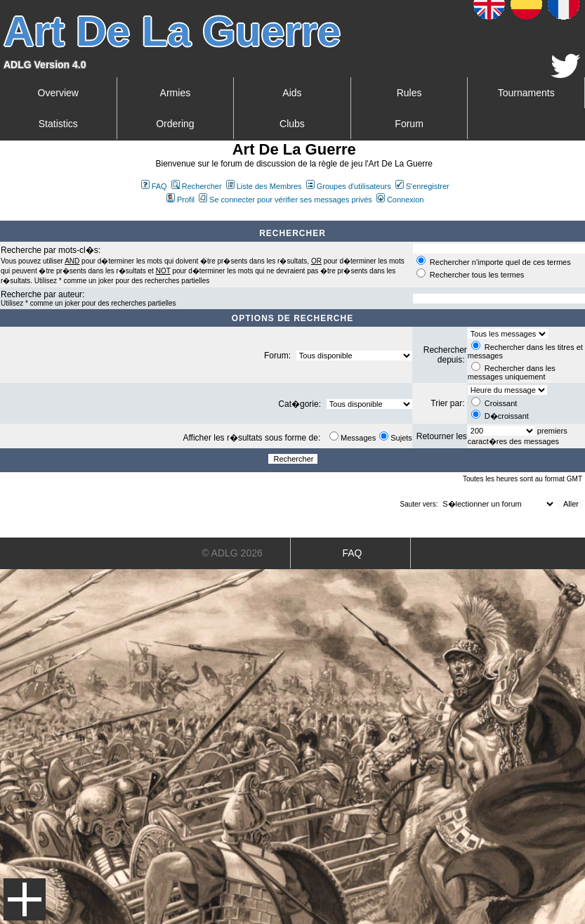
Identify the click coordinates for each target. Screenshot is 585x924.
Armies (176, 93)
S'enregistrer (422, 186)
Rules (409, 93)
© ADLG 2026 (232, 553)
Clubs (292, 124)
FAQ (154, 186)
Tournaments (526, 93)
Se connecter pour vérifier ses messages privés (285, 200)
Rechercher (197, 186)
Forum (409, 124)
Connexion (400, 200)
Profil (180, 200)
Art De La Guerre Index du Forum (6, 215)
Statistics (58, 124)
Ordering (175, 124)
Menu (25, 899)
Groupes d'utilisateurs (349, 186)
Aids (292, 93)
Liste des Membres (264, 186)
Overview (58, 93)
